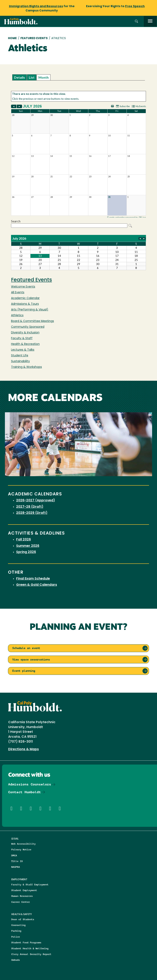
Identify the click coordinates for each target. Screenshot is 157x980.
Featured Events (34, 38)
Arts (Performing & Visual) (30, 310)
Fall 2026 (24, 540)
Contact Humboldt (25, 792)
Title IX (17, 861)
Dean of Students (23, 919)
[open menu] (150, 21)
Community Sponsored (28, 327)
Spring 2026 (26, 552)
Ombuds (16, 960)
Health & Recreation (25, 344)
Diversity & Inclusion (25, 333)
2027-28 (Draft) (30, 507)
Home (12, 38)
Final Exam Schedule (33, 579)
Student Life (20, 356)
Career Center (21, 902)
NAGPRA (16, 867)
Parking (16, 931)
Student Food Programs (26, 942)
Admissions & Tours (25, 304)
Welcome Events (23, 287)
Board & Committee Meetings (33, 321)
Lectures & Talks (23, 350)
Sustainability (20, 361)
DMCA (14, 855)
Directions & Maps (24, 749)
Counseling (18, 925)
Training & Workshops (26, 367)
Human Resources (22, 896)
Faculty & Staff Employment (30, 884)
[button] (136, 21)
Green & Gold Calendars (37, 585)
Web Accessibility (23, 844)
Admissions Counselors (30, 784)
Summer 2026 (28, 546)
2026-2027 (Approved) (36, 501)
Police (16, 937)
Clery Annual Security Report (31, 954)
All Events (18, 293)
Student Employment (24, 890)
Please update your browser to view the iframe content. (78, 77)
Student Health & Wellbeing (30, 948)
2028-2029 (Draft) (32, 513)
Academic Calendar (25, 298)
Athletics (17, 316)
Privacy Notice (21, 849)
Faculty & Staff (22, 338)
